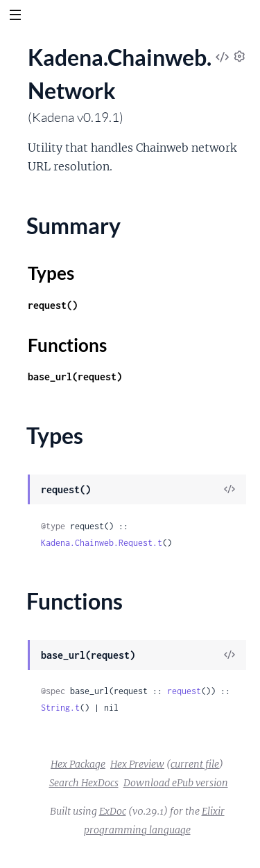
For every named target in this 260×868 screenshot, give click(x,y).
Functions (67, 345)
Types (51, 273)
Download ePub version (176, 783)
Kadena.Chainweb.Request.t (102, 543)
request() (53, 305)
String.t (60, 708)
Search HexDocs (84, 783)
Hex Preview (137, 764)
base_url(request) (75, 377)
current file (195, 764)
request (184, 691)
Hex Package (78, 764)
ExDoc (113, 811)
